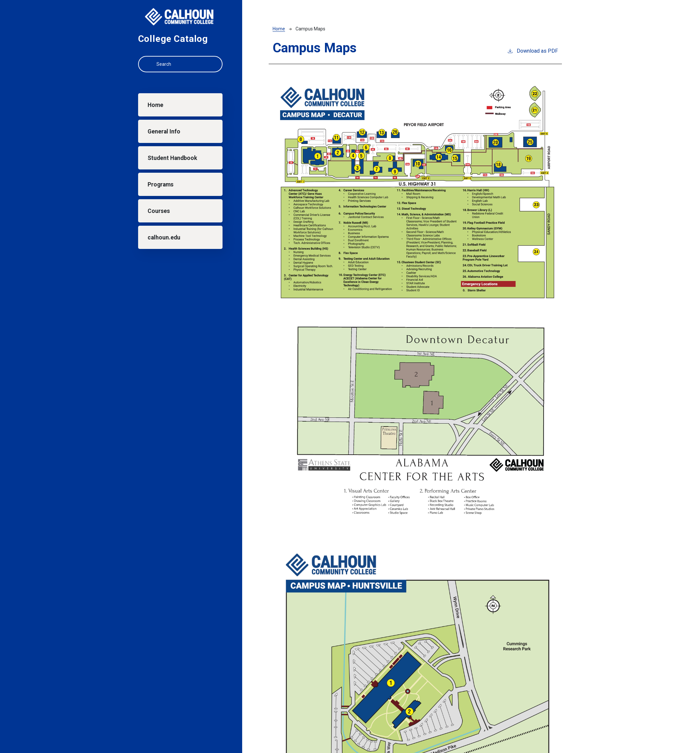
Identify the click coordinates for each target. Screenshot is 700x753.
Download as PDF (532, 51)
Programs (161, 184)
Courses (159, 211)
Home (155, 105)
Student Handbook (172, 158)
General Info (164, 131)
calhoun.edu (164, 237)
